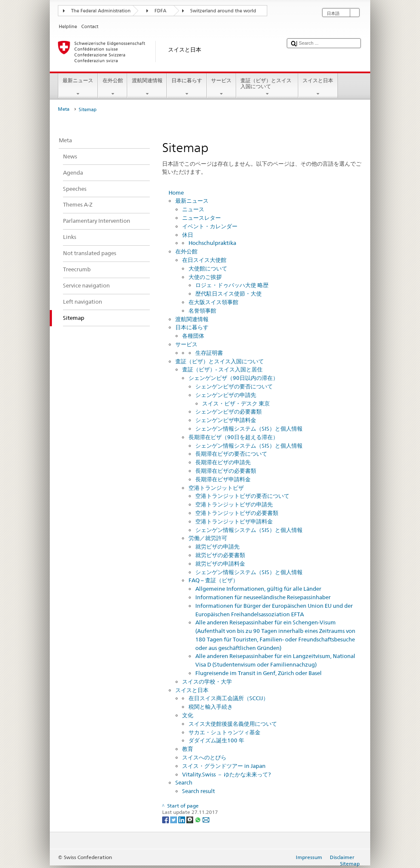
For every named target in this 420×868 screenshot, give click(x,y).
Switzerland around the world (223, 11)
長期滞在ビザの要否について (231, 454)
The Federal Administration (101, 11)
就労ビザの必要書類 (220, 555)
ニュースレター (201, 218)
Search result (199, 791)
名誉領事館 (202, 310)
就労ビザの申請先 (217, 546)
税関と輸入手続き (211, 707)
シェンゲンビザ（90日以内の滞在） (233, 378)
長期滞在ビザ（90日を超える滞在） (233, 437)
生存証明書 (209, 353)
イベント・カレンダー (210, 226)
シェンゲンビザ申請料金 (226, 420)
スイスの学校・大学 (207, 681)
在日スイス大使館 (204, 260)
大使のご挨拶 (205, 277)
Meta (64, 109)
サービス (221, 87)
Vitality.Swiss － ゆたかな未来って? (226, 774)
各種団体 (193, 336)
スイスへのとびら (204, 757)
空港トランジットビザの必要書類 (237, 513)
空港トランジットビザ (216, 488)
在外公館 (113, 87)
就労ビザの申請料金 (220, 563)
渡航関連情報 (147, 87)
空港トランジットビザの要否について (242, 496)
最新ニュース (78, 87)
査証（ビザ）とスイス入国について (267, 87)
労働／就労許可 (208, 538)
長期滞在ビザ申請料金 (223, 479)
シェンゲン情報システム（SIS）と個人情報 (249, 428)
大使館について (208, 268)
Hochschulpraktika (212, 243)
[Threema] (190, 819)
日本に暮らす (187, 87)
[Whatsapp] (199, 819)
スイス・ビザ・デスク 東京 (236, 403)
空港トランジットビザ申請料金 (234, 521)
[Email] (206, 819)
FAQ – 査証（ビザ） (213, 580)
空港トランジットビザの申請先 (234, 504)
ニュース (193, 209)
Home (176, 193)
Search (184, 782)
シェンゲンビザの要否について (234, 386)
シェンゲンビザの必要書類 (229, 411)
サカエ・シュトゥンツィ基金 (224, 732)
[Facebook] (166, 819)
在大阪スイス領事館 (213, 302)
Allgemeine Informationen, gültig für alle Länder (258, 589)
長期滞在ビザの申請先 (223, 462)
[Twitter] (174, 819)
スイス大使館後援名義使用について (233, 724)
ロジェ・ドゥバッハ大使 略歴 (232, 285)
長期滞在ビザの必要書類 (226, 471)
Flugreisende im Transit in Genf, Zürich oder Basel (259, 673)
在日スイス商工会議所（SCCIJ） (229, 698)
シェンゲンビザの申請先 (226, 395)
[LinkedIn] (182, 819)
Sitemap (350, 864)
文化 (188, 715)
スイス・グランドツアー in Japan (224, 766)
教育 (188, 749)
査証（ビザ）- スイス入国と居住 (222, 369)
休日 (188, 235)
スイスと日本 (318, 87)
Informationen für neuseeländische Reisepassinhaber (263, 597)
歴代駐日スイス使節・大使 (229, 293)
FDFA (160, 11)
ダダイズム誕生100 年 (216, 740)
